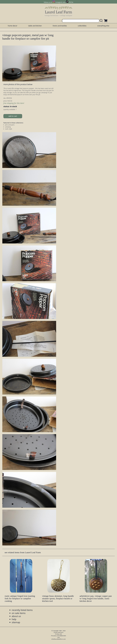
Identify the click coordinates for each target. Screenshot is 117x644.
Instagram (59, 2)
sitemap (16, 622)
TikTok (71, 2)
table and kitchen (35, 26)
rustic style (8, 129)
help (14, 619)
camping (8, 127)
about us (16, 616)
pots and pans (10, 125)
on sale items (19, 613)
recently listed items (22, 610)
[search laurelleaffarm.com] (102, 21)
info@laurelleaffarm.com (59, 639)
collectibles (82, 26)
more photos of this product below (18, 84)
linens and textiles (60, 26)
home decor (13, 26)
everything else (103, 26)
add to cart (13, 116)
